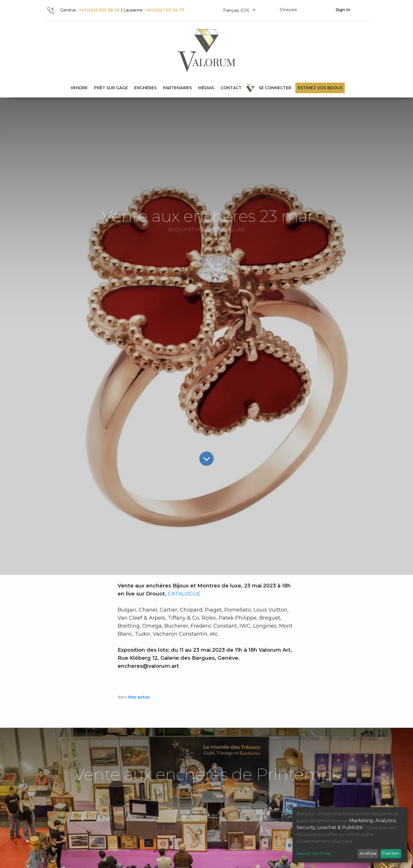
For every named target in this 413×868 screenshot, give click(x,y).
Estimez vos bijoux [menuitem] (320, 88)
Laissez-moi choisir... (315, 853)
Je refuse (368, 853)
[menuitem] (111, 88)
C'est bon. (391, 853)
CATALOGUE (184, 594)
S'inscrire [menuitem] (288, 10)
